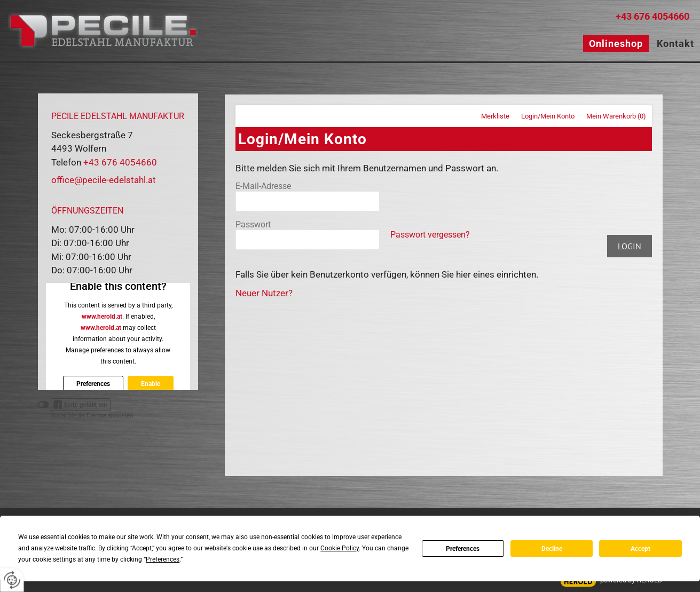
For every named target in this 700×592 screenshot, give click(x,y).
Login (630, 246)
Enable (150, 384)
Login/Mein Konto (548, 116)
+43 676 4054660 (652, 16)
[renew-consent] (12, 580)
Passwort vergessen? (430, 235)
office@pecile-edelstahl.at (104, 180)
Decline (552, 549)
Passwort (253, 224)
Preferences (463, 549)
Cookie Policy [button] (340, 548)
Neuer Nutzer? (264, 293)
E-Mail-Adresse (263, 186)
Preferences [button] (163, 559)
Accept (640, 549)
